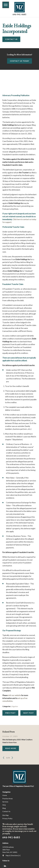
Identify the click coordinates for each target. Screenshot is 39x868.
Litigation (14, 706)
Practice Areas (8, 799)
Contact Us (11, 39)
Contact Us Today (20, 61)
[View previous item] (4, 758)
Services (5, 802)
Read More (11, 748)
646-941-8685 (19, 14)
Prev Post (10, 713)
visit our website (14, 695)
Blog (4, 808)
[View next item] (12, 758)
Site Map (6, 815)
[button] (6, 5)
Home (5, 795)
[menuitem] (19, 795)
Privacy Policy (7, 818)
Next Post (28, 713)
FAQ (4, 805)
